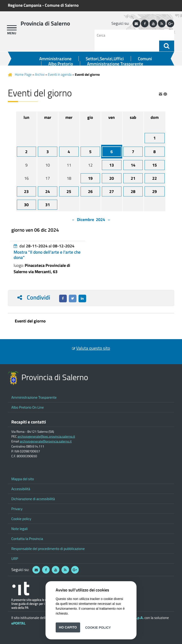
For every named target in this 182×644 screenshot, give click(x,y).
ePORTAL (18, 623)
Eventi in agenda (60, 74)
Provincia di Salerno (45, 23)
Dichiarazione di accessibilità (33, 499)
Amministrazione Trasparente (115, 64)
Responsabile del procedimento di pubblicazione (48, 549)
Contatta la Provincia (27, 539)
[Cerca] (129, 35)
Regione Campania (25, 5)
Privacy (17, 509)
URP (15, 559)
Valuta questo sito (93, 348)
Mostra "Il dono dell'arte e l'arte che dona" (47, 255)
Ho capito (68, 627)
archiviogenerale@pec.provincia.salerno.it (46, 436)
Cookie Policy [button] (98, 627)
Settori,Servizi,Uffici (105, 59)
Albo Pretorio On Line (28, 407)
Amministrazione (55, 59)
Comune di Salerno (62, 5)
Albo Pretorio (61, 64)
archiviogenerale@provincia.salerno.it (46, 441)
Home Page (23, 74)
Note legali (20, 529)
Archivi (40, 74)
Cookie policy (21, 519)
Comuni (145, 59)
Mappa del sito (23, 479)
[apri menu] (12, 28)
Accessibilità (21, 489)
